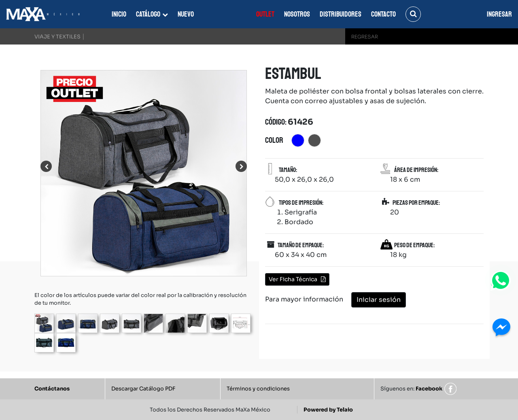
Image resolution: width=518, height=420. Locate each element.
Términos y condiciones (258, 389)
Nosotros (297, 14)
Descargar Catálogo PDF (143, 389)
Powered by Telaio (328, 410)
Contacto (383, 14)
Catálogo (148, 14)
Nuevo (186, 14)
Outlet (265, 14)
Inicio (119, 14)
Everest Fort (221, 14)
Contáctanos (52, 389)
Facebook (429, 389)
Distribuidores (341, 14)
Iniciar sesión (379, 300)
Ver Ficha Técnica (297, 279)
